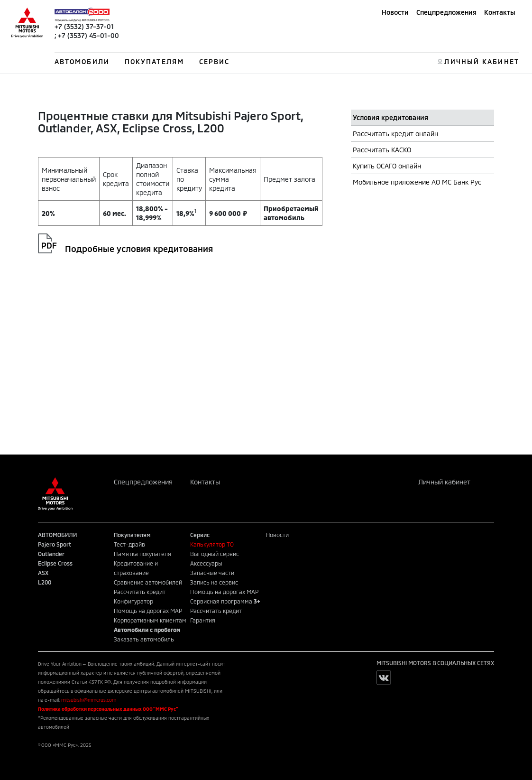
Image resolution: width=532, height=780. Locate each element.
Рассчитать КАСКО (382, 150)
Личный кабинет (444, 482)
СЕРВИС (215, 61)
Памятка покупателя (142, 554)
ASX (43, 573)
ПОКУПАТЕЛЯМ (154, 61)
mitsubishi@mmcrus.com (89, 700)
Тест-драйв (129, 544)
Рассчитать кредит (140, 592)
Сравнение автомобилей (148, 582)
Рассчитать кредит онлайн (395, 134)
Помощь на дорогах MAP (148, 611)
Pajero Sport (55, 544)
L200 (45, 582)
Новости (395, 12)
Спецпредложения (446, 12)
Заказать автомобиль (144, 639)
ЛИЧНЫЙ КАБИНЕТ (482, 61)
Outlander (51, 554)
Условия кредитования (390, 117)
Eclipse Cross (55, 563)
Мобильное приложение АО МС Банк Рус (417, 182)
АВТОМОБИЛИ (82, 61)
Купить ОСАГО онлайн (387, 166)
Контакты (500, 12)
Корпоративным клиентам (150, 620)
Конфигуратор (133, 601)
